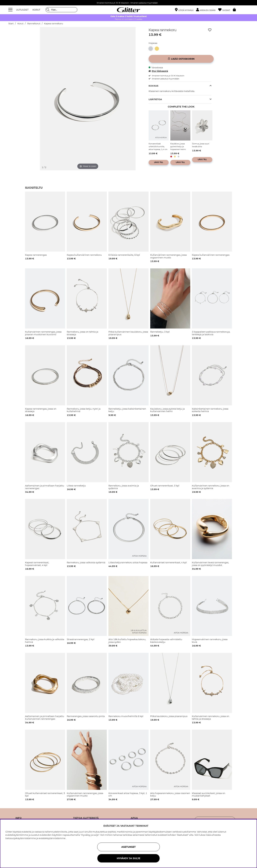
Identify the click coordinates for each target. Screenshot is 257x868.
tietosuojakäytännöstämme (21, 838)
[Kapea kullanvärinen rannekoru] (158, 49)
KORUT (36, 10)
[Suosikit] (226, 10)
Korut (20, 24)
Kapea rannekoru (54, 24)
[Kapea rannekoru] (152, 49)
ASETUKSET (128, 847)
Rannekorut (34, 24)
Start (11, 24)
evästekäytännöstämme (52, 838)
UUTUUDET (22, 10)
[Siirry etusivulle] (128, 10)
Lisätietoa (155, 99)
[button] (207, 10)
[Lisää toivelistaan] (210, 30)
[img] (30, 36)
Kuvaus (153, 86)
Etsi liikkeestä (158, 71)
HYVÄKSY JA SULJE (128, 858)
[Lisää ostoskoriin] (181, 59)
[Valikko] (11, 10)
